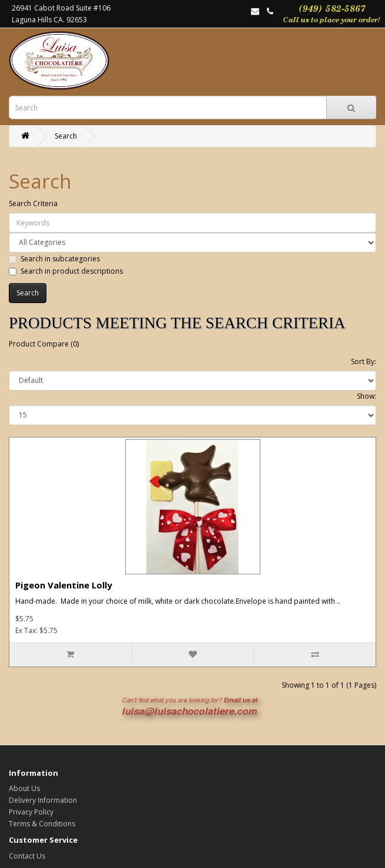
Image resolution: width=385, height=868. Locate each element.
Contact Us (27, 856)
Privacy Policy (31, 812)
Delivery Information (43, 800)
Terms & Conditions (42, 824)
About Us (24, 788)
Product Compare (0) (44, 344)
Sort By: (364, 361)
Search (66, 136)
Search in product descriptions (66, 271)
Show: (366, 396)
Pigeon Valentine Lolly (64, 585)
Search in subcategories (54, 259)
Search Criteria (33, 203)
